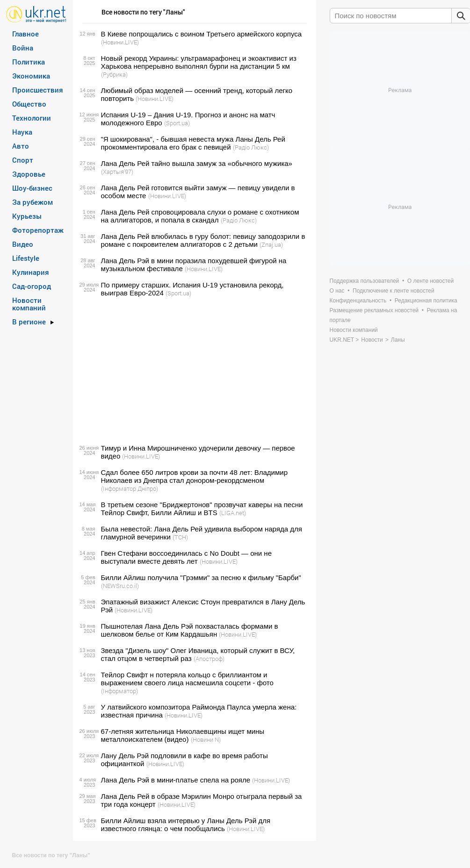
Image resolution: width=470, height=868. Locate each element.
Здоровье (29, 174)
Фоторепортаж (38, 230)
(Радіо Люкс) (251, 147)
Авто (21, 146)
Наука (22, 132)
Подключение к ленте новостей (394, 291)
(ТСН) (180, 537)
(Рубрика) (114, 74)
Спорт (23, 160)
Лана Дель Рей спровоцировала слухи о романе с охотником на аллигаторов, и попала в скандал (200, 216)
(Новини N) (206, 739)
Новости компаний (29, 304)
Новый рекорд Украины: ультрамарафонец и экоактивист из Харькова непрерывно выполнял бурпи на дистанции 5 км (199, 62)
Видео (23, 244)
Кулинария (31, 272)
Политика (29, 62)
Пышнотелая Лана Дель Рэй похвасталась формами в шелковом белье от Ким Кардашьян (190, 630)
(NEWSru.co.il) (120, 586)
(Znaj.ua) (271, 244)
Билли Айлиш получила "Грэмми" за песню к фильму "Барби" (201, 577)
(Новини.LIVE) (120, 42)
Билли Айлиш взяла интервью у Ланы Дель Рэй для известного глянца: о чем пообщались (186, 825)
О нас (337, 291)
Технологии (32, 118)
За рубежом (33, 202)
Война (23, 48)
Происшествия (38, 90)
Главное (25, 34)
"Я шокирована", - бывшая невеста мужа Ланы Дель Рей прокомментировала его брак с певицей (193, 143)
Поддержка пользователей (365, 281)
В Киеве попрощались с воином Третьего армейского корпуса (202, 34)
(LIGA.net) (233, 513)
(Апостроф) (209, 659)
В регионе (29, 322)
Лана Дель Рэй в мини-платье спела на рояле (176, 780)
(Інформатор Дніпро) (130, 488)
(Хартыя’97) (117, 172)
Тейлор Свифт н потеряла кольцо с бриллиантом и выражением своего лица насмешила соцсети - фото (187, 679)
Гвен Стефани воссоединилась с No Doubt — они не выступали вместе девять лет (186, 557)
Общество (29, 104)
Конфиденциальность (358, 301)
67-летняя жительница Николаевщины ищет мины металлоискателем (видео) (183, 735)
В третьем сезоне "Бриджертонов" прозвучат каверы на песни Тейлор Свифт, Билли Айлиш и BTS (202, 509)
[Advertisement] (193, 371)
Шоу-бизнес (32, 188)
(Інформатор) (119, 691)
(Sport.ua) (177, 123)
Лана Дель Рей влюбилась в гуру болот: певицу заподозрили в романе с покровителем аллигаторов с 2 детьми (203, 240)
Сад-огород (32, 286)
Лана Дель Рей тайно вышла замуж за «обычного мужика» (197, 163)
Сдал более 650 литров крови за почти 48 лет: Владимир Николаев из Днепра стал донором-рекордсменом (195, 476)
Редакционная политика (426, 301)
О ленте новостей (430, 281)
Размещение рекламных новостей (374, 310)
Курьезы (27, 216)
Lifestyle (26, 258)
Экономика (31, 76)
